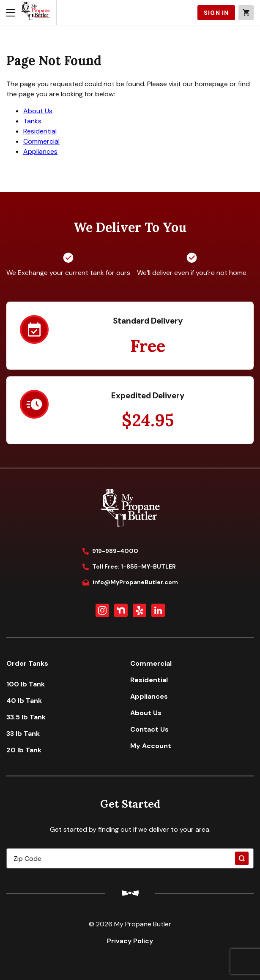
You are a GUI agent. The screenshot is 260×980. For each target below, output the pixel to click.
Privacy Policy (130, 941)
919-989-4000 (110, 551)
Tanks (32, 121)
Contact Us (149, 729)
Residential (40, 131)
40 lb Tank (24, 701)
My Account (151, 746)
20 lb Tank (24, 750)
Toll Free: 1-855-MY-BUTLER (129, 566)
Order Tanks (27, 663)
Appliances (40, 151)
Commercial (41, 141)
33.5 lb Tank (26, 717)
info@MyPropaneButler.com (130, 582)
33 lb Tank (23, 734)
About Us (38, 111)
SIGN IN (216, 13)
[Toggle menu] (11, 13)
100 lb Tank (26, 684)
